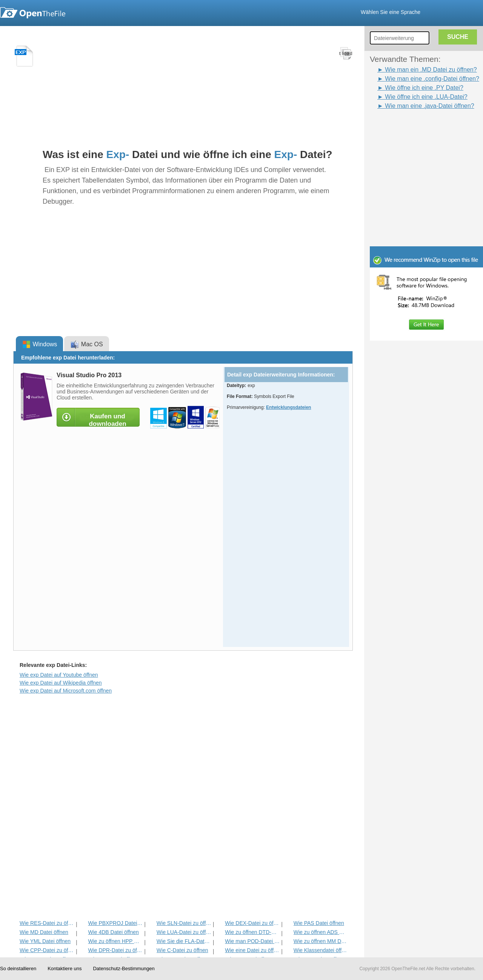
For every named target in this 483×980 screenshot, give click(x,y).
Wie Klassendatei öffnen (321, 950)
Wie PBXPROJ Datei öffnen (115, 923)
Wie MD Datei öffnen (44, 932)
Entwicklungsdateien (288, 407)
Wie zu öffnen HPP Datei (115, 941)
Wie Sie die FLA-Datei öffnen (184, 941)
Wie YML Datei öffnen (45, 941)
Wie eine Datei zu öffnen (252, 950)
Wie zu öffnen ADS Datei (321, 932)
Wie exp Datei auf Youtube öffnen (59, 675)
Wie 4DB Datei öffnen (113, 932)
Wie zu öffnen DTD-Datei (252, 932)
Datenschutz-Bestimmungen (124, 968)
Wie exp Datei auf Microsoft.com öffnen (66, 691)
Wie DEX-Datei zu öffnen (252, 923)
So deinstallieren (18, 968)
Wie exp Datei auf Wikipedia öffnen (61, 683)
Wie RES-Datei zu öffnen (47, 923)
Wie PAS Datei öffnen (319, 923)
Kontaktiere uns (65, 968)
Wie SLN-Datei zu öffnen (184, 923)
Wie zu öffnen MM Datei (321, 941)
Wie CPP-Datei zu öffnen (47, 950)
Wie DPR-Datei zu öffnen (115, 950)
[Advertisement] (415, 127)
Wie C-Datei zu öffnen (182, 950)
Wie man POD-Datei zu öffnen (252, 941)
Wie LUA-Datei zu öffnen (184, 932)
